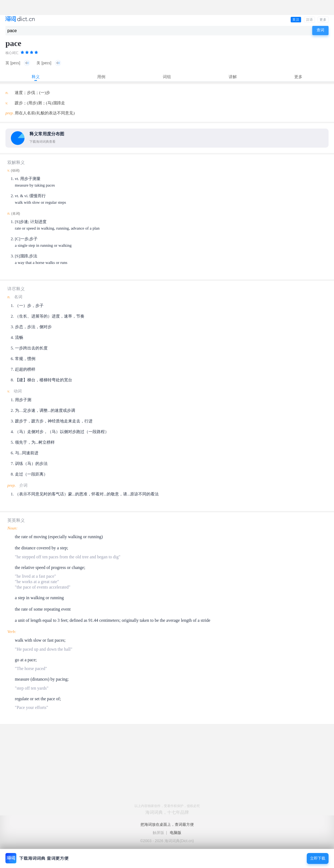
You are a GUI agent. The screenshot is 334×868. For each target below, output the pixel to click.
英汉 (296, 20)
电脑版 (176, 833)
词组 (167, 77)
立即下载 (318, 858)
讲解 (233, 77)
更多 (323, 20)
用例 (101, 77)
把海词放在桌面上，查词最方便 (167, 824)
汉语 (310, 20)
